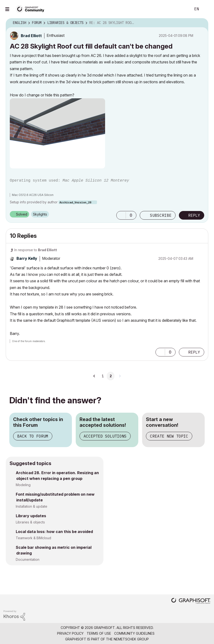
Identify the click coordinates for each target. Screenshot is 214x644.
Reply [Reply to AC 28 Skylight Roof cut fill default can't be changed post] (194, 215)
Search (182, 9)
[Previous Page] (94, 376)
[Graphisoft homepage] (191, 601)
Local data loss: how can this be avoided (54, 532)
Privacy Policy (70, 633)
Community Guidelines (134, 633)
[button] (57, 133)
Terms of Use (99, 633)
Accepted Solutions (105, 436)
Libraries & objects (30, 522)
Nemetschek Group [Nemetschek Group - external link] (131, 639)
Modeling (23, 485)
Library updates (31, 516)
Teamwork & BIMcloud (33, 538)
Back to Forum (33, 436)
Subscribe (161, 215)
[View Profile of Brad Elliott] (31, 36)
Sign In (206, 9)
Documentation (28, 559)
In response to (36, 250)
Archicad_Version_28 (75, 202)
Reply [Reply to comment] (194, 352)
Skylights (40, 214)
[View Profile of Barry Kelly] (27, 258)
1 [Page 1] (103, 376)
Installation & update (32, 506)
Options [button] (202, 23)
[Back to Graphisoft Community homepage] (32, 9)
